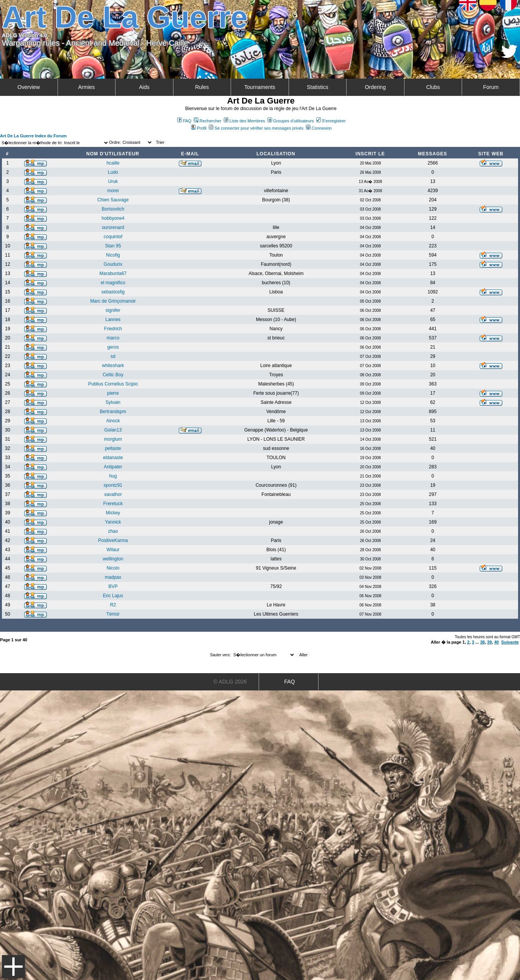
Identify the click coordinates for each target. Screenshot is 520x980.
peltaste (113, 448)
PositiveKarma (113, 540)
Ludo (113, 172)
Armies (87, 87)
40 (497, 642)
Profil (199, 128)
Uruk (113, 181)
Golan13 (113, 430)
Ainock (113, 421)
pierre (113, 393)
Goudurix (113, 264)
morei (113, 191)
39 (489, 642)
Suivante (510, 642)
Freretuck (113, 504)
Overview (29, 87)
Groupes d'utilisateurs (291, 121)
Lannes (113, 320)
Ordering (375, 87)
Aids (144, 87)
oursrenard (113, 227)
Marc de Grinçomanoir (113, 301)
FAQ (184, 121)
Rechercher (208, 121)
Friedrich (113, 329)
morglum (113, 439)
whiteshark (113, 366)
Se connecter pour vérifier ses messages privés (256, 128)
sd (113, 356)
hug (113, 476)
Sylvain (113, 402)
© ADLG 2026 (230, 682)
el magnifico (113, 283)
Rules (202, 87)
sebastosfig (113, 292)
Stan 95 (113, 246)
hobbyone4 (113, 218)
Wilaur (113, 550)
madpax (113, 577)
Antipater (113, 467)
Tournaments (260, 87)
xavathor (113, 494)
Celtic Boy (113, 375)
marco (113, 338)
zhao (113, 531)
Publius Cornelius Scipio (113, 384)
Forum (491, 87)
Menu (13, 967)
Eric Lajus (113, 596)
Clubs (433, 87)
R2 (113, 605)
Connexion (319, 128)
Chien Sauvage (113, 200)
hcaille (113, 163)
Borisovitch (113, 209)
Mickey (113, 513)
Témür (113, 614)
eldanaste (113, 458)
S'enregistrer (331, 121)
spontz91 (113, 485)
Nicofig (113, 255)
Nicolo (113, 568)
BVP (113, 586)
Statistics (317, 87)
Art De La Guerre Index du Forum (33, 136)
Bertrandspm (113, 412)
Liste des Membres (244, 121)
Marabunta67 (113, 273)
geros (113, 347)
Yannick (113, 522)
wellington (113, 559)
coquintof (113, 237)
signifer (113, 310)
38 (482, 642)
